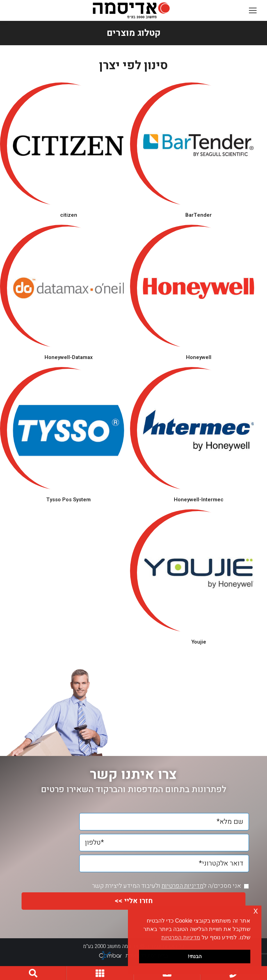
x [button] (256, 911)
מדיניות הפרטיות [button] (181, 937)
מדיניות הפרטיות (183, 886)
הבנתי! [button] (195, 956)
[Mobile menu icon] (253, 10)
